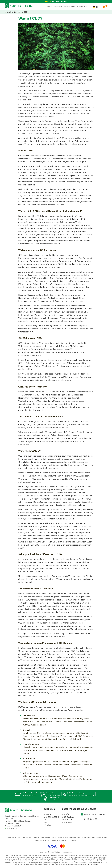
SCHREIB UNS (84, 7)
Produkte (47, 814)
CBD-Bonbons (68, 817)
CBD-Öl (65, 814)
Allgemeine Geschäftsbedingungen (81, 837)
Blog (46, 822)
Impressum (72, 840)
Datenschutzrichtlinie (58, 840)
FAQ (77, 7)
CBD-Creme (67, 822)
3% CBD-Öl (67, 820)
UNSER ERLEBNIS (69, 7)
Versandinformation (30, 837)
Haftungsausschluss (59, 837)
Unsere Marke (11, 837)
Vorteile (50, 7)
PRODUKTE (58, 7)
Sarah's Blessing (11, 12)
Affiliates (47, 825)
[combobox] (96, 7)
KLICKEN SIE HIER (92, 865)
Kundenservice (45, 837)
